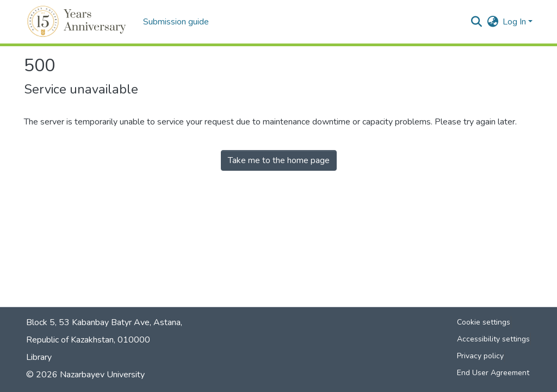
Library (39, 357)
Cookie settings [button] (484, 322)
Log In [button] (515, 22)
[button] (78, 22)
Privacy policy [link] (480, 356)
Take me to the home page (279, 160)
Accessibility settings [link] (493, 339)
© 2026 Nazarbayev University (85, 375)
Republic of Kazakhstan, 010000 (88, 340)
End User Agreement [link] (493, 373)
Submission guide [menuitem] (176, 22)
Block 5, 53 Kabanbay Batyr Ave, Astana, (104, 322)
